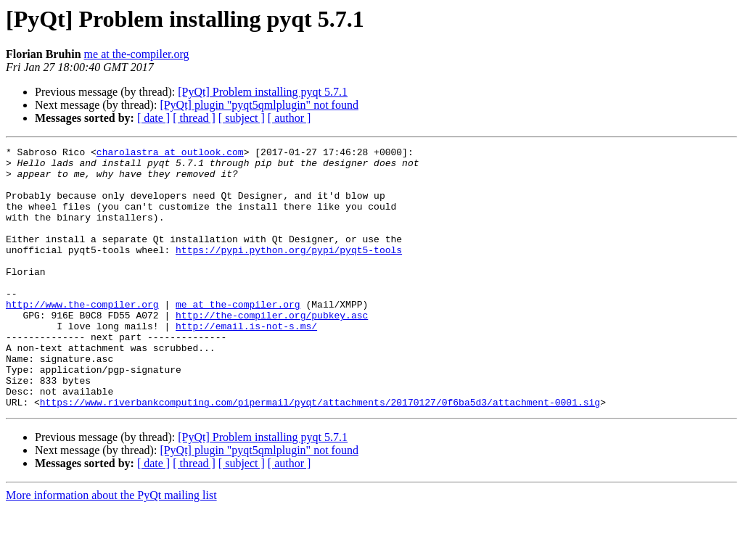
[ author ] (290, 118)
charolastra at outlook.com (170, 154)
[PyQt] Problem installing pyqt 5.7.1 (263, 92)
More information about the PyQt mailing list (111, 547)
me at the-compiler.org (137, 54)
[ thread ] (194, 118)
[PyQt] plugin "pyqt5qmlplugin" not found (259, 105)
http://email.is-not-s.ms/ (246, 363)
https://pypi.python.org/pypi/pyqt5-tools (289, 271)
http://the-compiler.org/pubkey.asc (272, 350)
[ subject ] (242, 118)
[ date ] (153, 118)
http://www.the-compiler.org (82, 337)
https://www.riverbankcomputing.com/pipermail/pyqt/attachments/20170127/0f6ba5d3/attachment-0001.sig (320, 454)
